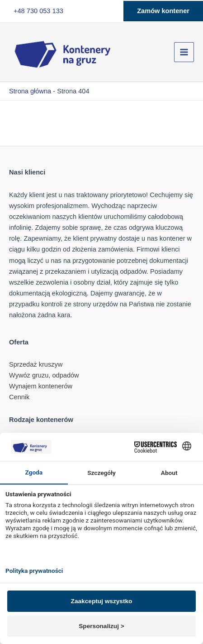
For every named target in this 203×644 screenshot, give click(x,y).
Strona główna (30, 91)
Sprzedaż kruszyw (36, 364)
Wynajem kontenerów (41, 386)
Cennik (19, 397)
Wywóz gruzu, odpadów (44, 375)
